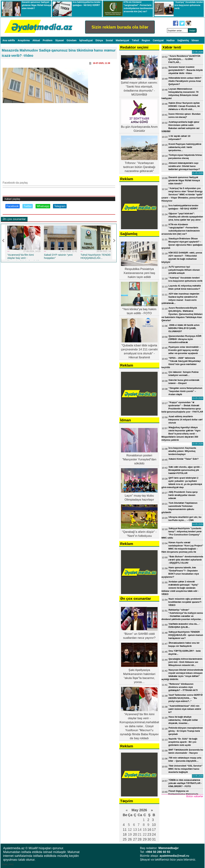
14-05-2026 (198, 524)
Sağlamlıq (183, 40)
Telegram (60, 206)
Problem (48, 40)
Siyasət (60, 40)
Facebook (13, 206)
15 (145, 830)
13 (135, 830)
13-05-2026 (198, 776)
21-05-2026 (198, 173)
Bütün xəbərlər (195, 796)
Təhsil (136, 40)
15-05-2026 (198, 444)
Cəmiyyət (159, 40)
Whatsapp (43, 206)
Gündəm (72, 40)
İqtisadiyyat (86, 40)
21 (140, 834)
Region (146, 40)
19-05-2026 (198, 398)
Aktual (37, 40)
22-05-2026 (198, 52)
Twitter (28, 206)
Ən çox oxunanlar (14, 219)
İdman (195, 40)
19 (130, 834)
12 (130, 830)
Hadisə (171, 40)
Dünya (100, 40)
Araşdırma (24, 40)
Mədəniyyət (123, 40)
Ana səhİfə (9, 40)
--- (8, 251)
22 (145, 834)
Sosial (110, 40)
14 (140, 830)
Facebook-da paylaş (15, 183)
